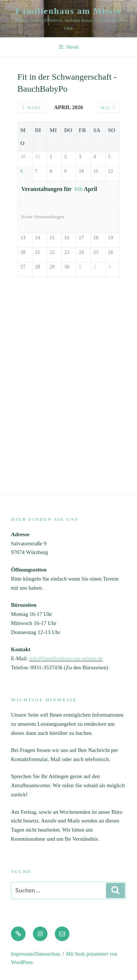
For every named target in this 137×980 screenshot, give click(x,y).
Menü (69, 47)
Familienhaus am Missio (69, 11)
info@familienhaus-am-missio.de (66, 658)
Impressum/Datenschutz (36, 954)
